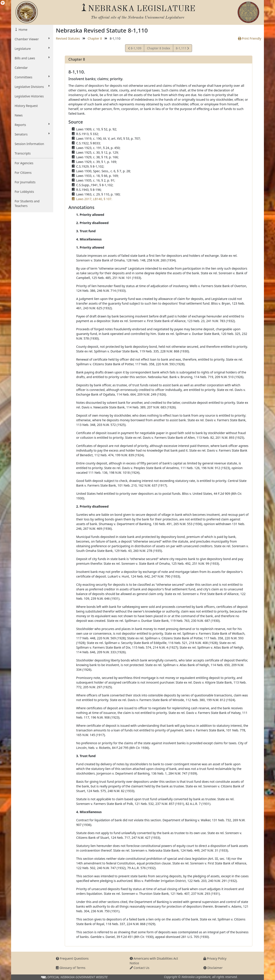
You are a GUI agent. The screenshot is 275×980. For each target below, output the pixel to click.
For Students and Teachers (27, 203)
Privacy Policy (215, 958)
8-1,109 (135, 49)
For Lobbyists (24, 192)
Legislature (32, 48)
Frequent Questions (72, 958)
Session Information (29, 144)
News (19, 115)
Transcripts (23, 153)
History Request (26, 106)
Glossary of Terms (71, 968)
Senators (32, 134)
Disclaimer (213, 968)
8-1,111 (183, 49)
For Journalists (25, 182)
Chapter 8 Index (158, 48)
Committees (32, 77)
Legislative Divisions (32, 87)
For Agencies (24, 163)
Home (23, 30)
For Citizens (23, 173)
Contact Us (140, 968)
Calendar (21, 68)
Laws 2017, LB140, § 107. (94, 199)
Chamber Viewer (32, 39)
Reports (32, 125)
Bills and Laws (32, 58)
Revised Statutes (68, 38)
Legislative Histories (29, 96)
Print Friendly (250, 38)
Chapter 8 (95, 38)
